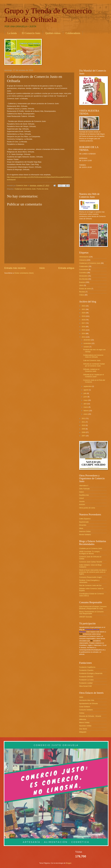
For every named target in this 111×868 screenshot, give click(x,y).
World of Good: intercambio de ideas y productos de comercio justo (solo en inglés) (93, 572)
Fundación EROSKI (86, 677)
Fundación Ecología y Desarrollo (91, 673)
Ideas (81, 528)
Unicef (82, 498)
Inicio (42, 268)
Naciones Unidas (85, 726)
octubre (86, 347)
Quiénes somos (53, 33)
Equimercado (84, 522)
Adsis (81, 697)
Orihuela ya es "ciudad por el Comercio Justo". (93, 376)
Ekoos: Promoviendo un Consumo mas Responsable (91, 613)
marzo (86, 407)
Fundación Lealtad (86, 683)
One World (83, 729)
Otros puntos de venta (87, 508)
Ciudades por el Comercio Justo (91, 548)
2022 (84, 306)
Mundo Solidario (85, 535)
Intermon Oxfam (85, 531)
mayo (86, 400)
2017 (84, 323)
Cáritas (82, 713)
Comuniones (84, 269)
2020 (84, 313)
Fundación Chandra (86, 670)
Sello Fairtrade (84, 489)
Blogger (69, 863)
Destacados (83, 276)
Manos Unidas (84, 722)
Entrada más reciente (15, 268)
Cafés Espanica (85, 519)
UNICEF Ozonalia (86, 617)
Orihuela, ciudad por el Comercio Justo (91, 370)
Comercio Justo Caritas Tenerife (91, 562)
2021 (84, 309)
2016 (84, 327)
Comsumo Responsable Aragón (91, 577)
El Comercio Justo (31, 33)
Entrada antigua (66, 268)
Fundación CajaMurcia (87, 667)
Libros (81, 285)
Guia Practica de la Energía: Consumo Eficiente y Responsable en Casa (93, 607)
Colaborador (84, 266)
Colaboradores (73, 33)
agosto (86, 390)
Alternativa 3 (84, 486)
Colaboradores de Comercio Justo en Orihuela (93, 356)
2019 (84, 316)
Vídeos (82, 295)
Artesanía (83, 260)
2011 (84, 422)
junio (85, 397)
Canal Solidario (85, 707)
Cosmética (83, 273)
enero (86, 414)
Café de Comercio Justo (92, 360)
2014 (84, 333)
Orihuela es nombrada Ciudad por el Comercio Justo (94, 365)
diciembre (87, 340)
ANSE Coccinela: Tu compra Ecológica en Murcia (89, 552)
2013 (84, 337)
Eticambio (83, 525)
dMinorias (83, 719)
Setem (82, 492)
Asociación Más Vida (87, 700)
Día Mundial (83, 279)
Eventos (82, 282)
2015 (84, 330)
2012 (84, 418)
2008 (84, 432)
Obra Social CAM (85, 686)
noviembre (88, 343)
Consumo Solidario (86, 710)
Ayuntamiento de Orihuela (88, 703)
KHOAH (82, 505)
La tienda (12, 33)
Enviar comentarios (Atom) (24, 273)
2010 (84, 425)
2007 (84, 436)
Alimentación (84, 257)
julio (85, 393)
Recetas (82, 292)
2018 (84, 320)
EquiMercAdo (84, 495)
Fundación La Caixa (86, 680)
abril (85, 404)
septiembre (88, 386)
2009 (84, 429)
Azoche (82, 501)
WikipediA (83, 732)
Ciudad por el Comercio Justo (25, 189)
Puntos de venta (42, 189)
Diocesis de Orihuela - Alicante (90, 716)
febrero (86, 411)
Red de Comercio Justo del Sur (90, 585)
